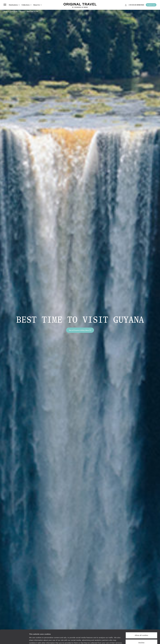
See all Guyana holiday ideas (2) (80, 330)
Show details (34, 640)
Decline (141, 631)
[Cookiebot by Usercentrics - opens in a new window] (14, 640)
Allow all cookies (141, 623)
